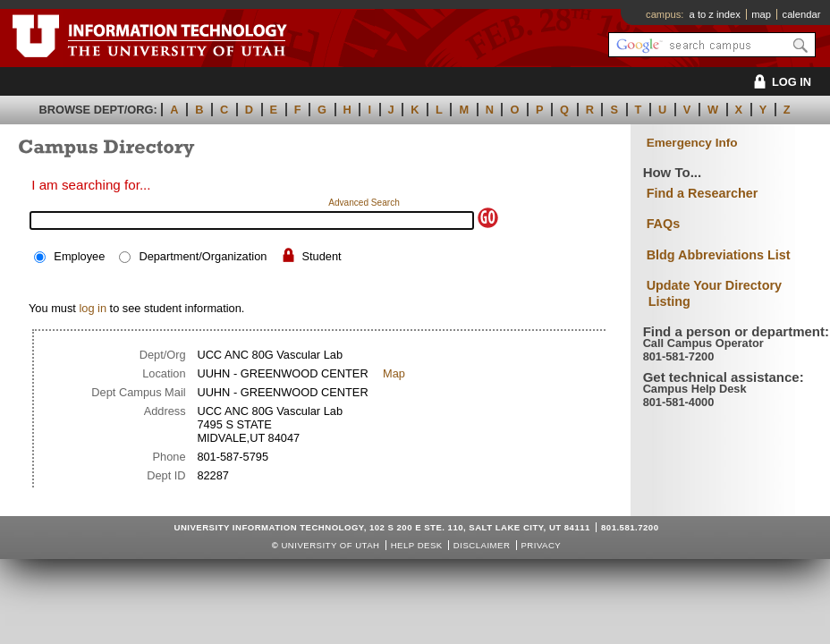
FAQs (664, 224)
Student (322, 256)
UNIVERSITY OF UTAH (330, 545)
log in (93, 308)
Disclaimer (482, 545)
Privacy (541, 545)
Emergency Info (692, 143)
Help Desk (417, 545)
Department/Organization (203, 256)
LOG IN (779, 82)
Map (394, 373)
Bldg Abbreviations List (719, 255)
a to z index (715, 14)
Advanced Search (364, 203)
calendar (802, 14)
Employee (79, 256)
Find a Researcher (703, 193)
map (761, 14)
